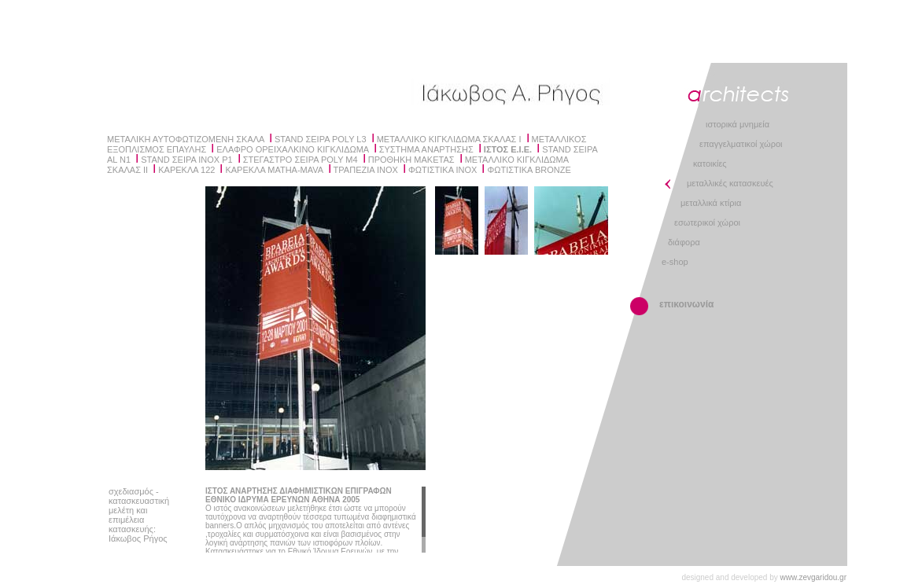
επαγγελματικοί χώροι (741, 144)
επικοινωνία (686, 304)
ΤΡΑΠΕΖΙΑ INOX (366, 170)
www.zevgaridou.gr (813, 577)
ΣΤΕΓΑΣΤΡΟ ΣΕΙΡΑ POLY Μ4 (301, 160)
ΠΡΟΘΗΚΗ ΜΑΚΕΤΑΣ (411, 160)
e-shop (675, 262)
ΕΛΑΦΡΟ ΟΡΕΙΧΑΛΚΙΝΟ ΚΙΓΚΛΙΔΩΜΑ (292, 149)
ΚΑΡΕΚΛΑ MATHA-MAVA (274, 170)
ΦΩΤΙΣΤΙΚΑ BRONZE (529, 170)
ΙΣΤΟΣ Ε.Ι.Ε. (508, 149)
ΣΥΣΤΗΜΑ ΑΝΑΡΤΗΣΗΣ (426, 149)
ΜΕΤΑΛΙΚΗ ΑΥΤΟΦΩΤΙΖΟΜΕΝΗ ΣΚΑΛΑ (186, 139)
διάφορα (684, 242)
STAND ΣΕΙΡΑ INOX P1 (186, 160)
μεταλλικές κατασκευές (730, 183)
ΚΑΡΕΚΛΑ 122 (186, 170)
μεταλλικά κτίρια (711, 203)
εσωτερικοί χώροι (707, 222)
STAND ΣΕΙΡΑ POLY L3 (321, 139)
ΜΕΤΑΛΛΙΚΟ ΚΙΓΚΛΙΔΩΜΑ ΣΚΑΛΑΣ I (449, 139)
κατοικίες (710, 164)
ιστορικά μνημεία (738, 124)
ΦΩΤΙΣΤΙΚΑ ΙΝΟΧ (443, 170)
